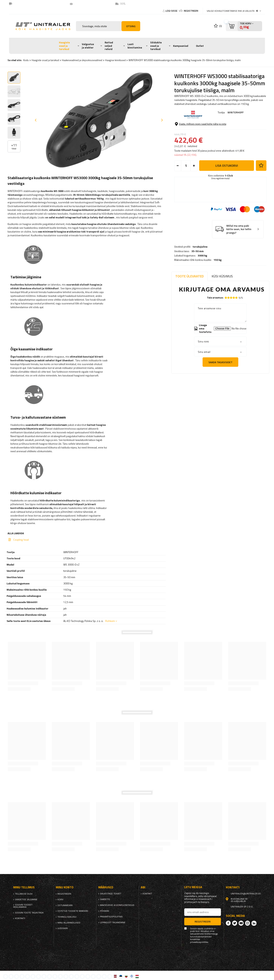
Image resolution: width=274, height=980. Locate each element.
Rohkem (110, 621)
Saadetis (105, 899)
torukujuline (200, 123)
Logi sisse (172, 11)
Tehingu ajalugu (67, 917)
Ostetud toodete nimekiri (73, 911)
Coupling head (21, 540)
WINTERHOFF (236, 112)
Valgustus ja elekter (88, 46)
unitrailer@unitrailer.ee (90, 4)
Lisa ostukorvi (227, 190)
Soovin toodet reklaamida (23, 906)
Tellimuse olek (24, 894)
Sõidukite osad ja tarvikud (156, 46)
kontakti (20, 918)
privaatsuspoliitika (111, 917)
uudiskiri (63, 928)
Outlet (200, 46)
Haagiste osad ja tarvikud (64, 46)
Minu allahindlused (69, 923)
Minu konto (65, 887)
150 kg (217, 136)
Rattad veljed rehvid (109, 46)
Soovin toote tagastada (29, 913)
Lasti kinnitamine (135, 46)
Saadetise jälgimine (26, 899)
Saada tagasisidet (220, 362)
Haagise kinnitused (115, 60)
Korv (60, 899)
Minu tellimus (24, 887)
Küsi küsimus (222, 276)
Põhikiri (104, 911)
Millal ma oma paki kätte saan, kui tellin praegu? (239, 253)
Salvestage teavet (111, 894)
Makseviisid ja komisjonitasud (117, 905)
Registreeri (191, 11)
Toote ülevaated (190, 276)
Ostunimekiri (65, 905)
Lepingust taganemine (113, 922)
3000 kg (202, 131)
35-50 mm (198, 127)
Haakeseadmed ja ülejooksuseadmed (82, 60)
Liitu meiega (193, 887)
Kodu (26, 60)
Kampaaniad (181, 46)
